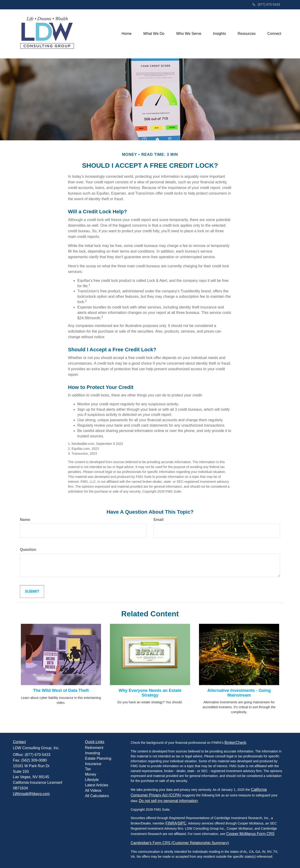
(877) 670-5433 (266, 4)
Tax (88, 769)
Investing (93, 753)
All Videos (93, 790)
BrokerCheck (235, 743)
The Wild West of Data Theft (61, 690)
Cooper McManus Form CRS (250, 834)
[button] (154, 34)
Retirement (94, 748)
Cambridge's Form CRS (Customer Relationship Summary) (180, 843)
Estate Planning (98, 758)
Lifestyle (92, 780)
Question (28, 550)
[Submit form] (32, 592)
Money (91, 774)
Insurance (93, 764)
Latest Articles (97, 785)
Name (25, 520)
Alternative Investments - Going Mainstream (239, 693)
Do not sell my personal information (168, 801)
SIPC (182, 823)
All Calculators (97, 796)
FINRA (171, 823)
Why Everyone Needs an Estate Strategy (150, 693)
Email (159, 520)
